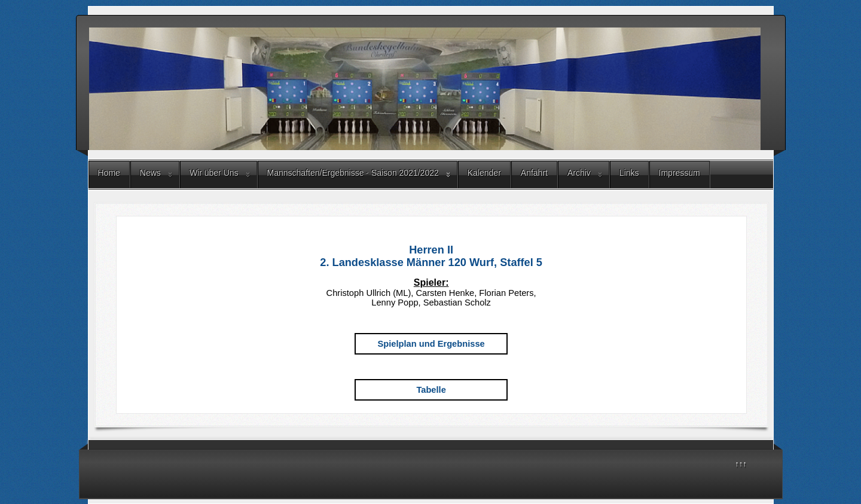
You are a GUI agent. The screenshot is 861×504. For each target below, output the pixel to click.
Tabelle (431, 390)
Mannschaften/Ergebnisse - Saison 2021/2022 (353, 173)
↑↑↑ (741, 464)
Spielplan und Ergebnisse (431, 344)
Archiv (579, 173)
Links (629, 173)
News (150, 173)
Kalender (484, 173)
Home (109, 173)
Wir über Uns (214, 173)
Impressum (680, 173)
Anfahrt (534, 173)
